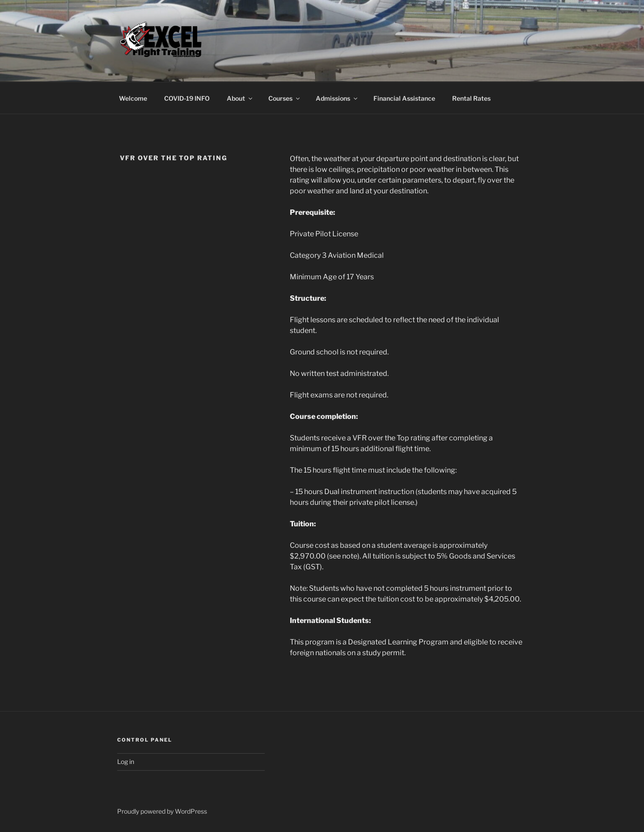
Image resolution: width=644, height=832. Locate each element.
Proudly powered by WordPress (162, 811)
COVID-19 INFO (187, 98)
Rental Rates (471, 98)
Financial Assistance (404, 98)
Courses (285, 98)
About (240, 98)
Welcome (133, 98)
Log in (126, 762)
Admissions (337, 98)
